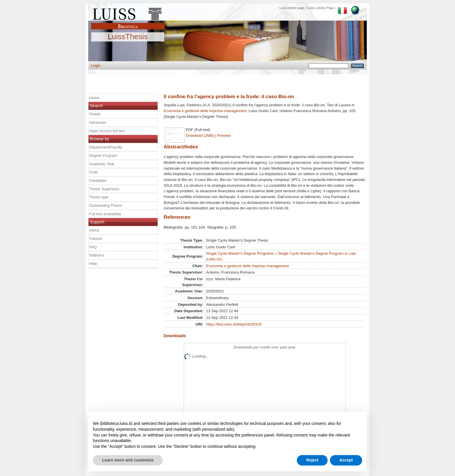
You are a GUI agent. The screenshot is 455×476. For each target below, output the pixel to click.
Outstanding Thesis (105, 205)
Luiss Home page (292, 8)
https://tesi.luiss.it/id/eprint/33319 (234, 324)
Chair (94, 172)
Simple (95, 114)
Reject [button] (312, 460)
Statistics (97, 255)
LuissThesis (128, 37)
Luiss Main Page (128, 13)
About (94, 230)
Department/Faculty (106, 147)
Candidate (98, 180)
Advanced (98, 122)
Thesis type (99, 197)
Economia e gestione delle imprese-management (205, 111)
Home (94, 98)
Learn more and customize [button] (128, 460)
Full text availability (105, 214)
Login (96, 65)
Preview (224, 135)
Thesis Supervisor (104, 189)
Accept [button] (346, 460)
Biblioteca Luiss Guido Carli (128, 23)
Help (93, 264)
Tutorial (95, 239)
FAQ (93, 247)
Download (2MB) (200, 135)
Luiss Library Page (321, 8)
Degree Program (103, 156)
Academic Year (102, 164)
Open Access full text (107, 131)
